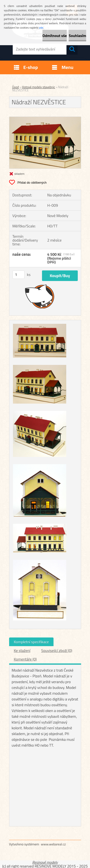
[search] (72, 49)
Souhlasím (77, 36)
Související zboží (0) (57, 650)
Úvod (16, 87)
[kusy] (18, 275)
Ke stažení (22, 650)
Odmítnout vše (55, 36)
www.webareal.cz (53, 844)
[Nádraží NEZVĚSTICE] (45, 119)
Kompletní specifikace (31, 642)
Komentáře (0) (25, 659)
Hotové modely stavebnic (39, 87)
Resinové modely (45, 862)
